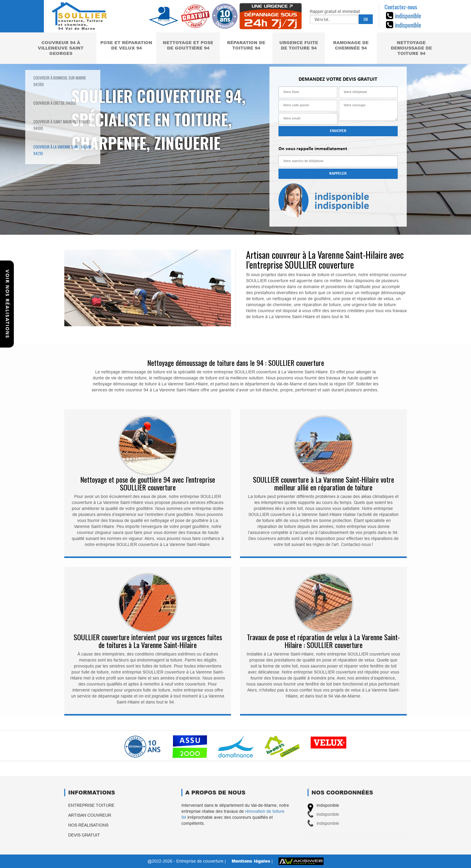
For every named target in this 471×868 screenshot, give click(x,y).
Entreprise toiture (91, 805)
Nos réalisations (88, 825)
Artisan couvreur (90, 815)
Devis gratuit (84, 835)
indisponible (408, 16)
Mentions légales (251, 861)
